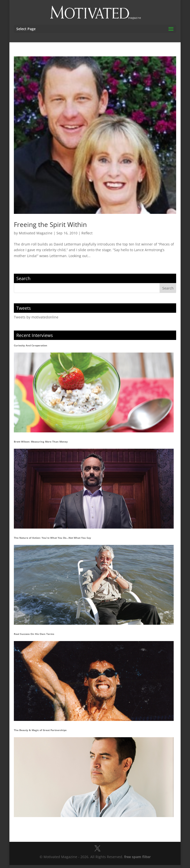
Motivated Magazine (36, 233)
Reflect (87, 233)
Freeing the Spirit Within (50, 224)
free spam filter (137, 857)
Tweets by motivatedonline (36, 317)
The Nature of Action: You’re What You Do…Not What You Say (52, 538)
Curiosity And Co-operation (31, 345)
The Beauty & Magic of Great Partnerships (40, 730)
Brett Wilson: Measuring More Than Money (41, 442)
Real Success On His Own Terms (34, 634)
